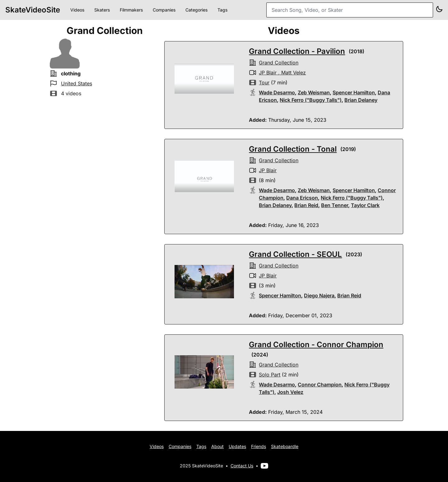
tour (264, 83)
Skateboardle (285, 446)
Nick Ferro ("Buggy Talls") (311, 100)
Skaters (102, 10)
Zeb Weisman (314, 92)
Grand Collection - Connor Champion (316, 345)
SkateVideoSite (33, 10)
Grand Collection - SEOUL (295, 254)
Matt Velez (294, 73)
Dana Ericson (302, 198)
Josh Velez (290, 392)
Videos (77, 10)
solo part (270, 375)
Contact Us (242, 466)
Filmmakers (131, 10)
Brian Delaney (361, 100)
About (217, 446)
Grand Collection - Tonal (293, 149)
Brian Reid (306, 205)
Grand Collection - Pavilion (297, 51)
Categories (196, 10)
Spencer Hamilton (354, 92)
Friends (259, 446)
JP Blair (268, 73)
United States (77, 83)
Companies (164, 10)
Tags (222, 10)
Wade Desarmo (277, 92)
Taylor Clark (365, 205)
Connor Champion (320, 385)
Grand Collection (279, 63)
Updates (237, 446)
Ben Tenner (335, 205)
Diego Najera (319, 295)
